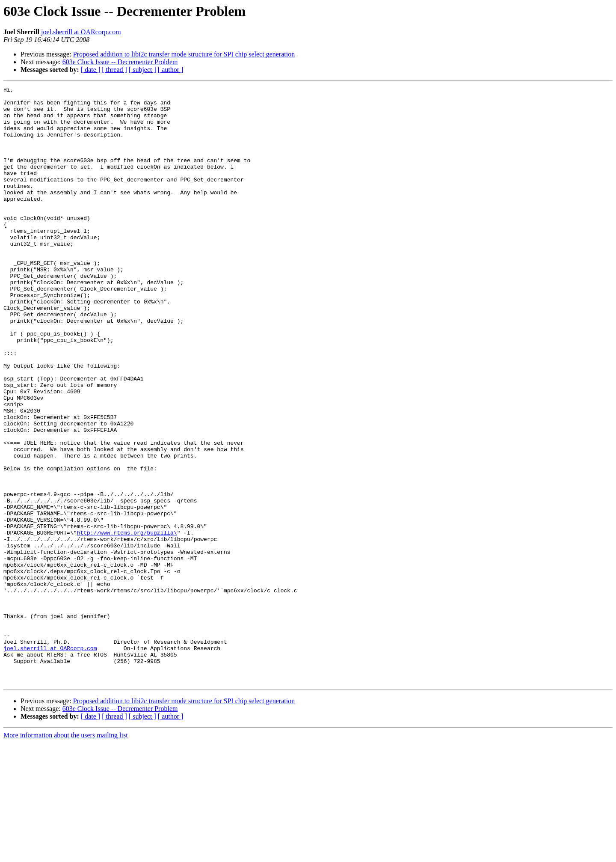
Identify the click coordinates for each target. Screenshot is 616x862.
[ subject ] (142, 70)
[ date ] (90, 70)
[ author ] (171, 70)
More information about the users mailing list (66, 855)
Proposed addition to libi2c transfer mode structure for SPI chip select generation (184, 54)
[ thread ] (114, 70)
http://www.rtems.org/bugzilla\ (127, 622)
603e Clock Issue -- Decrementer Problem (120, 62)
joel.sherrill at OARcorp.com (81, 32)
